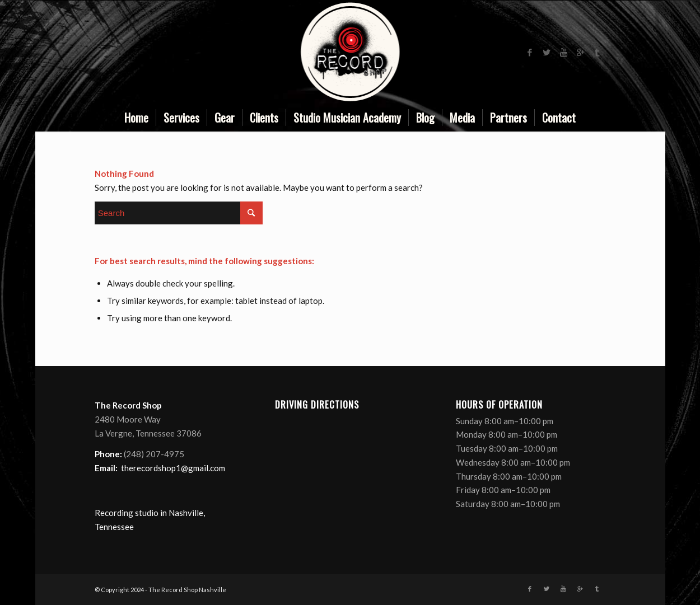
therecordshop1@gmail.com (173, 468)
